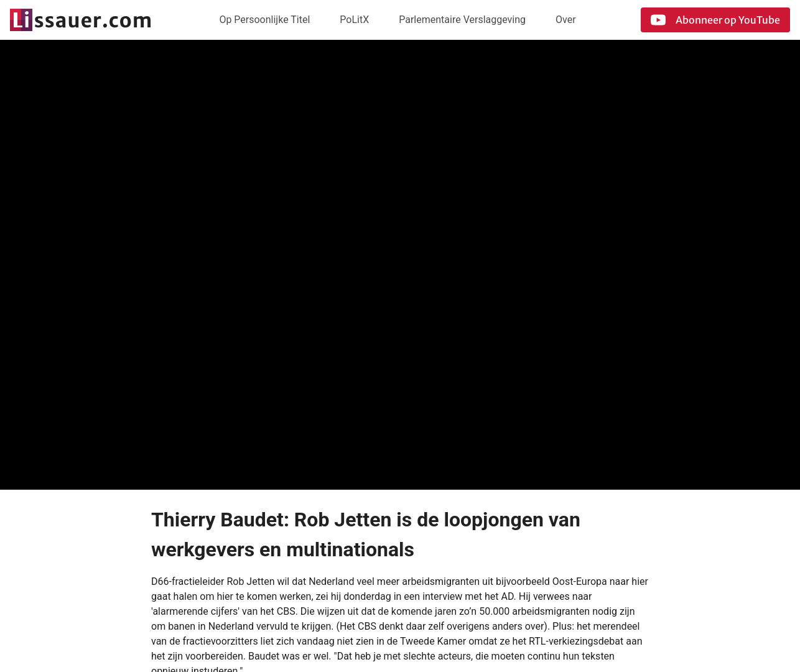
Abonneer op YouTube (715, 20)
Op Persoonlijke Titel (264, 20)
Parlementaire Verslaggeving (462, 20)
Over (566, 20)
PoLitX (354, 20)
